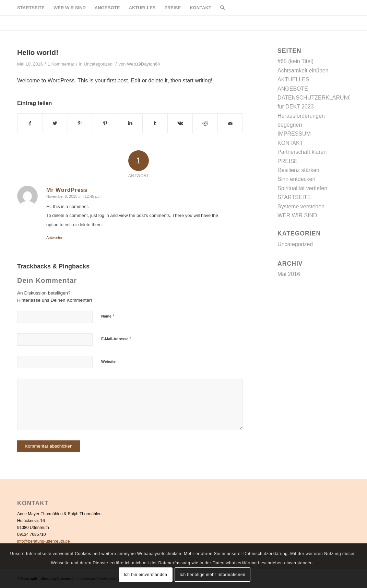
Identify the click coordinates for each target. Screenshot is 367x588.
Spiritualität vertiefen (302, 188)
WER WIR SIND (297, 215)
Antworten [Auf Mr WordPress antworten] (55, 238)
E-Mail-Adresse (116, 339)
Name (108, 316)
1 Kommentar (61, 64)
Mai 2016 (289, 274)
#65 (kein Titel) (295, 61)
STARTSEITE (294, 197)
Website (108, 361)
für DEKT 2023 (296, 107)
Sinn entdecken (296, 179)
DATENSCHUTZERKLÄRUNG (315, 98)
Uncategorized (98, 64)
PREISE (288, 161)
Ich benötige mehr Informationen (212, 575)
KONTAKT (290, 143)
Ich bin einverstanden (146, 575)
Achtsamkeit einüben (303, 71)
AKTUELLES (293, 79)
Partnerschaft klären (302, 152)
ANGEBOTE (293, 89)
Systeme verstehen (301, 206)
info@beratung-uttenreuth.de (44, 541)
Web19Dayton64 (143, 64)
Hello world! (38, 52)
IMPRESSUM (294, 134)
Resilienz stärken (298, 170)
